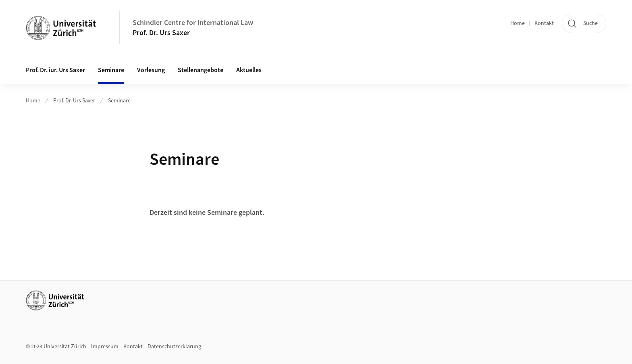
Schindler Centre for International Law (193, 23)
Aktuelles (249, 70)
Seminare (111, 70)
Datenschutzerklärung (174, 347)
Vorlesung (151, 70)
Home (518, 23)
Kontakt (544, 23)
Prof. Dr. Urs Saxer (161, 33)
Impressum (105, 347)
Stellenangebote (201, 70)
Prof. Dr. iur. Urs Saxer (55, 70)
